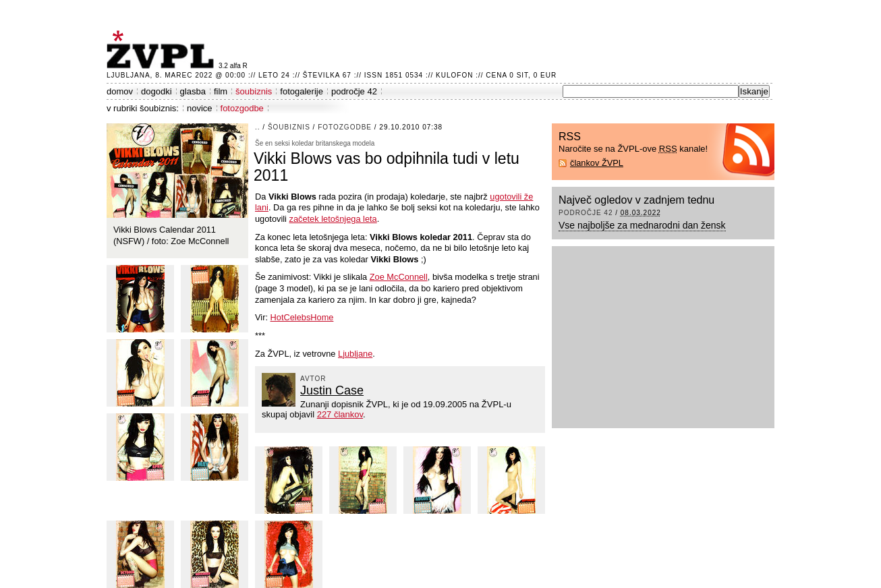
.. (258, 127)
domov (120, 91)
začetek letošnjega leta (333, 219)
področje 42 (354, 91)
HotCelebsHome (302, 317)
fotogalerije (302, 91)
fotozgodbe (242, 108)
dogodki (157, 91)
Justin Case (332, 390)
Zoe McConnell (399, 277)
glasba (193, 91)
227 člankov (340, 414)
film (221, 91)
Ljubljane (355, 354)
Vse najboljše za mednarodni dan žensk (642, 225)
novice (200, 108)
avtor (313, 379)
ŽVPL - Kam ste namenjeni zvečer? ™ (163, 50)
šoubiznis (254, 91)
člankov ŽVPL (597, 163)
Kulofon (454, 75)
